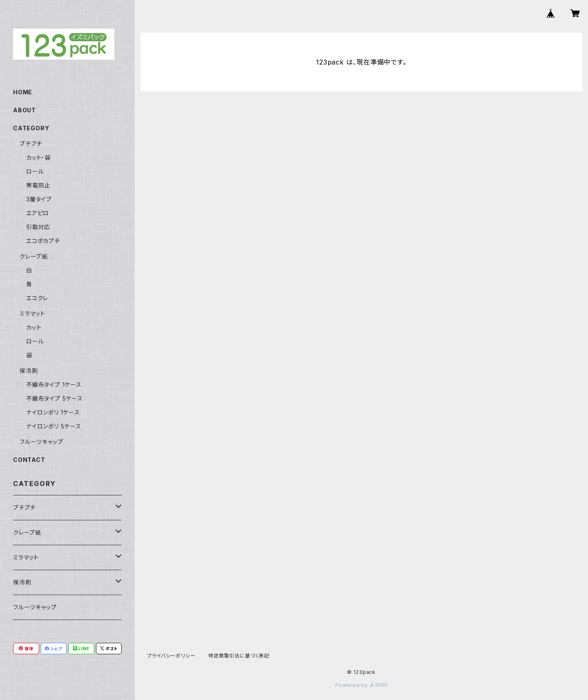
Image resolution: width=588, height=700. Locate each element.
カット (34, 327)
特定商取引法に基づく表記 (239, 656)
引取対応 (38, 227)
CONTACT (29, 460)
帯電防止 (38, 185)
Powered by (361, 685)
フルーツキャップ (41, 442)
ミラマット (32, 313)
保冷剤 (29, 371)
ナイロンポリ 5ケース (54, 426)
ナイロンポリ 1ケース (53, 412)
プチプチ (31, 144)
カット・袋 (38, 157)
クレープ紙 (34, 256)
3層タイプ (39, 199)
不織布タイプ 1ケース (54, 385)
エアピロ (38, 213)
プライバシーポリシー (171, 656)
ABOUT (24, 110)
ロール (35, 171)
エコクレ (37, 298)
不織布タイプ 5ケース (55, 398)
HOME (23, 92)
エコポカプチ (43, 241)
